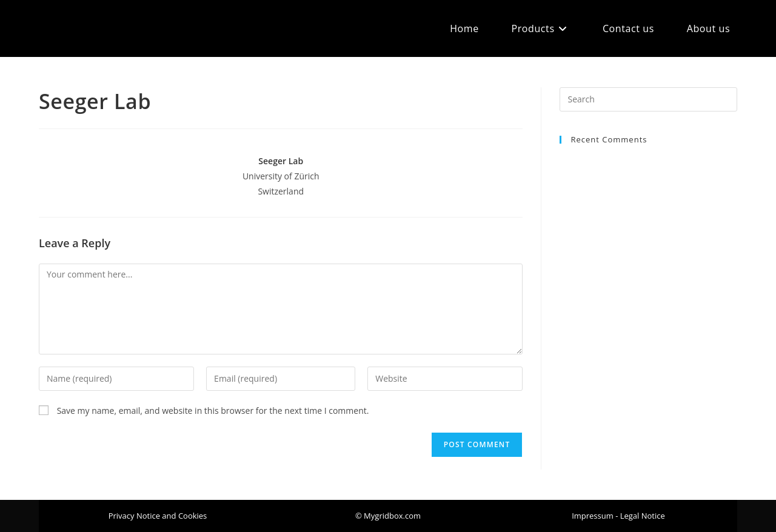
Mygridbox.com (91, 28)
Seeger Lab (281, 161)
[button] (388, 516)
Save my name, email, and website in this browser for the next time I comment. (213, 411)
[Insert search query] (648, 99)
